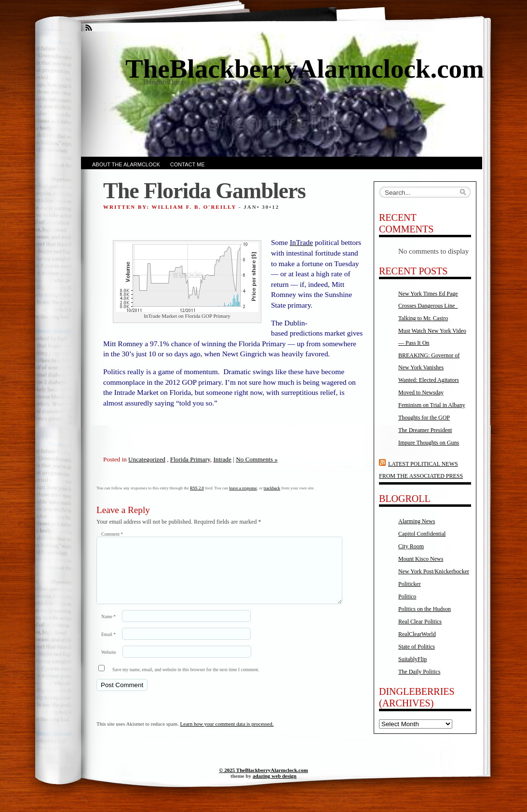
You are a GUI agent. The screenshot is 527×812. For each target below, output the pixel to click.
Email (108, 646)
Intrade (222, 459)
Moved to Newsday (421, 392)
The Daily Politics (419, 672)
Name (108, 628)
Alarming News (417, 521)
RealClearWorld (417, 634)
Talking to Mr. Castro (423, 318)
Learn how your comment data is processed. (227, 735)
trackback (272, 488)
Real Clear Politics (420, 622)
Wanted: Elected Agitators (429, 380)
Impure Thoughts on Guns (429, 443)
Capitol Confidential (422, 534)
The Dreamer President (425, 430)
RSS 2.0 (197, 488)
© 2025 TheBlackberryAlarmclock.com (263, 780)
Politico (407, 596)
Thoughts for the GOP (424, 418)
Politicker (410, 584)
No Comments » (257, 459)
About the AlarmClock (126, 164)
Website (109, 664)
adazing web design (275, 785)
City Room (411, 546)
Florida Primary (190, 459)
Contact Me (188, 164)
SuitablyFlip (412, 659)
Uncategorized (147, 459)
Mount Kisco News (421, 559)
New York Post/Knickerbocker (434, 571)
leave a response (243, 488)
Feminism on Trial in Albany (432, 405)
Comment (112, 534)
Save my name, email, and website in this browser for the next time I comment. (186, 681)
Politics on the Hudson (425, 609)
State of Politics (417, 647)
